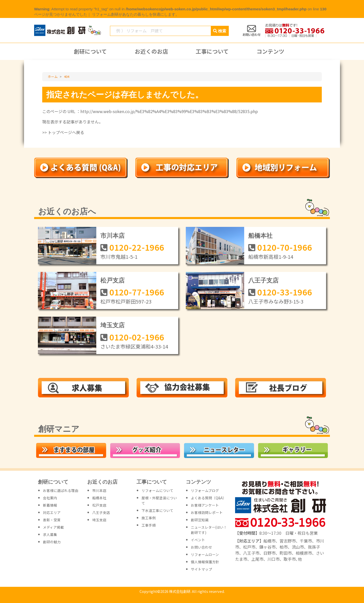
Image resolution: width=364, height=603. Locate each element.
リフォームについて (157, 490)
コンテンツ (270, 51)
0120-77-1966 (137, 292)
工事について (212, 51)
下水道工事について (157, 510)
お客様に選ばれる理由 (61, 490)
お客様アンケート (205, 505)
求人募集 (50, 534)
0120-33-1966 (285, 292)
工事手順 (149, 525)
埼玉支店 (112, 325)
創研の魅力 (52, 542)
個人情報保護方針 (205, 562)
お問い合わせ (201, 547)
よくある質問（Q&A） (209, 498)
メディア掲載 (53, 527)
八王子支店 (263, 280)
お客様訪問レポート (207, 512)
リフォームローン (205, 554)
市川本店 (112, 236)
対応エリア (52, 512)
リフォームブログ (205, 490)
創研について (90, 51)
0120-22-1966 (137, 247)
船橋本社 (260, 236)
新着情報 (50, 505)
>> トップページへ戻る (63, 132)
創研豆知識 (200, 520)
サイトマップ (201, 569)
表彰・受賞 (52, 520)
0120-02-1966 (137, 337)
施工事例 (149, 518)
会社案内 (50, 498)
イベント (198, 540)
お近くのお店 (151, 51)
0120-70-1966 (285, 247)
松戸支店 (112, 280)
